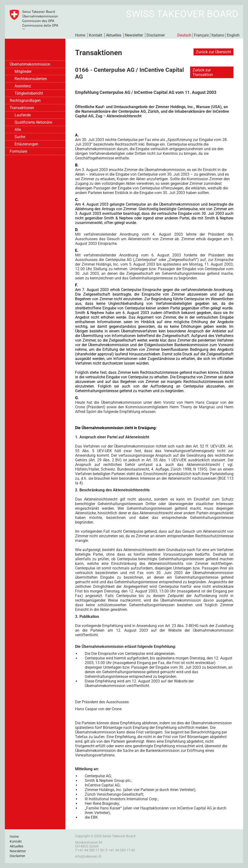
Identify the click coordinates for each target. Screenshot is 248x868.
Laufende (23, 115)
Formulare (18, 151)
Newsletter (134, 35)
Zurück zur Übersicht (213, 52)
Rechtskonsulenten (31, 79)
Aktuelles (114, 35)
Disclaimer (156, 35)
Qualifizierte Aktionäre (33, 122)
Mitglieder (23, 71)
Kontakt (96, 35)
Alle (18, 130)
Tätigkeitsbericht (29, 93)
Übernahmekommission (30, 64)
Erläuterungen (26, 144)
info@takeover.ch (88, 856)
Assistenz (23, 86)
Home (80, 35)
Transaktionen (22, 108)
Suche (20, 137)
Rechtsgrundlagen (25, 101)
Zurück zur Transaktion (203, 72)
